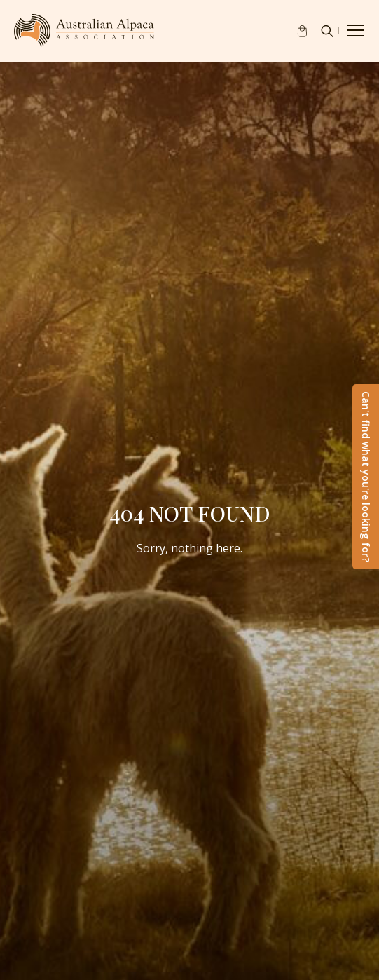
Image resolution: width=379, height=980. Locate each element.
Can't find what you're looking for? (366, 477)
